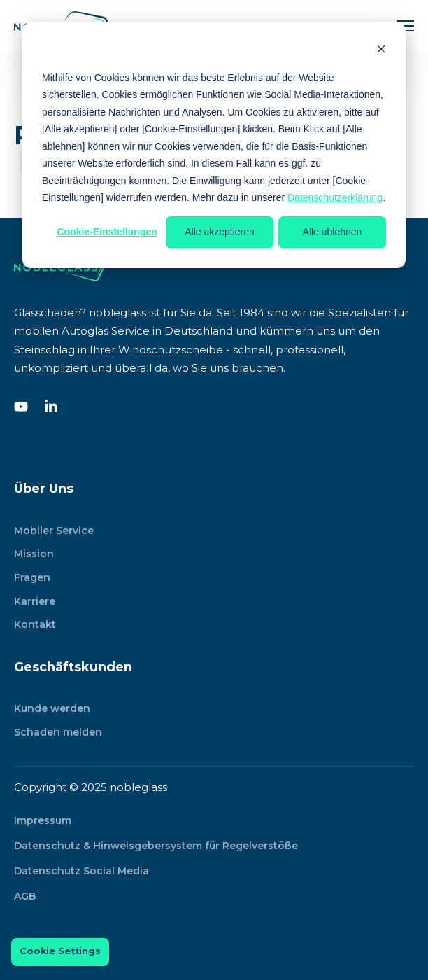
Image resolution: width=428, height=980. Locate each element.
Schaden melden (58, 732)
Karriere (35, 601)
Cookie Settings (60, 951)
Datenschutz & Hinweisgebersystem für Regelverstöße (156, 846)
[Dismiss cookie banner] (381, 51)
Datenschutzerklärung (335, 197)
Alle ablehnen (333, 232)
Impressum (43, 820)
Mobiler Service (54, 531)
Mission (34, 554)
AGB (25, 896)
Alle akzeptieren (220, 232)
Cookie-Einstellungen (107, 232)
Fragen (32, 577)
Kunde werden (52, 708)
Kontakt (35, 624)
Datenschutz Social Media (81, 871)
